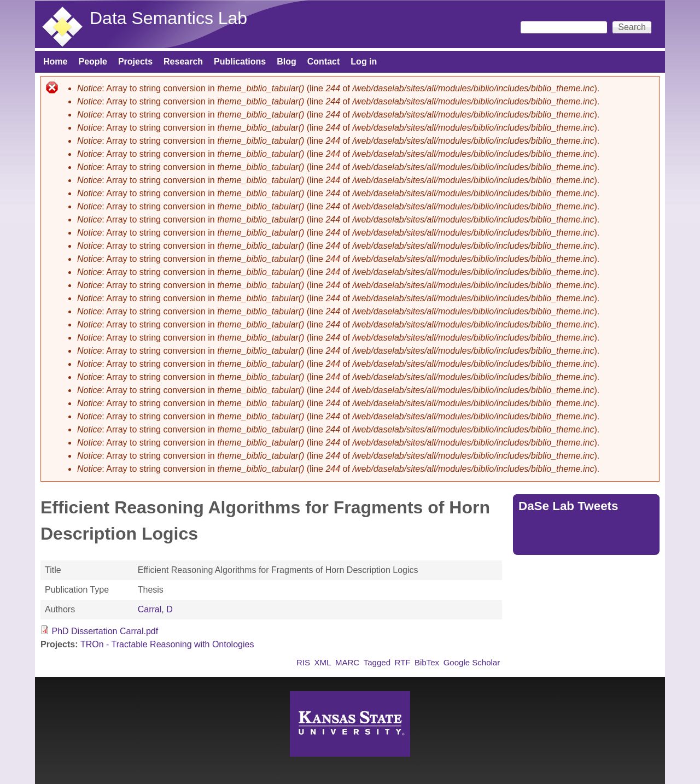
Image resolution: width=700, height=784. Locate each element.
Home (55, 62)
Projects (135, 62)
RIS (303, 662)
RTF (403, 662)
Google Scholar (472, 662)
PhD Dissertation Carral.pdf (105, 631)
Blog (287, 62)
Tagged (377, 662)
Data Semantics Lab (168, 18)
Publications (240, 62)
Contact (324, 62)
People (92, 62)
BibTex (427, 662)
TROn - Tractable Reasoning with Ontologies (167, 644)
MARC (347, 662)
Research (183, 62)
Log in (364, 62)
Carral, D (155, 609)
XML (323, 662)
